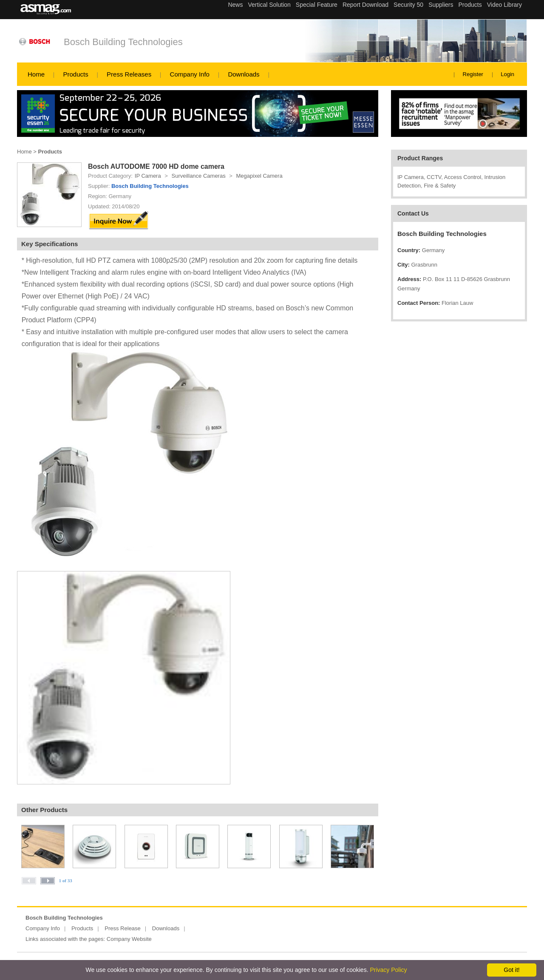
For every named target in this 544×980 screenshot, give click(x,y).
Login (507, 74)
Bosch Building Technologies (123, 42)
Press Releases (129, 74)
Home (36, 74)
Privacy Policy (388, 970)
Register (473, 74)
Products (75, 74)
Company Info (190, 74)
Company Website (129, 939)
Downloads (244, 74)
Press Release (123, 928)
